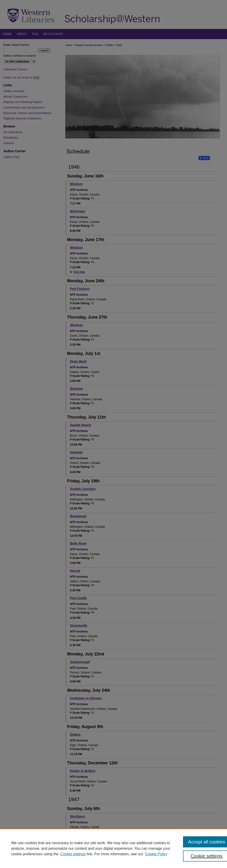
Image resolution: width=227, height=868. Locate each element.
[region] (113, 848)
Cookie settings (73, 854)
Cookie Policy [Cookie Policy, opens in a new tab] (156, 854)
